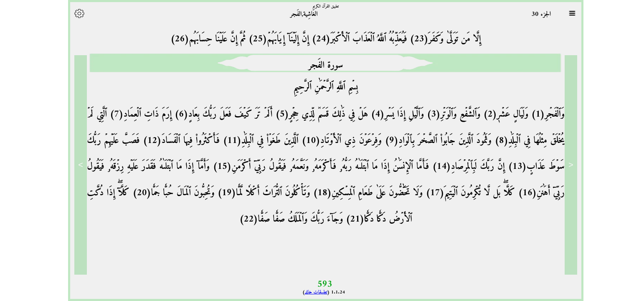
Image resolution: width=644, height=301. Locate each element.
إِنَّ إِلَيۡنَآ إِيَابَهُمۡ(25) (274, 39)
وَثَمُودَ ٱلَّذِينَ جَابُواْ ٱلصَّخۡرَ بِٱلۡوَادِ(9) (433, 141)
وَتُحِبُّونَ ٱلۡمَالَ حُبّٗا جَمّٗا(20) (168, 193)
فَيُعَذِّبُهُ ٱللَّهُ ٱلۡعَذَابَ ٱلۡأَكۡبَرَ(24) (354, 39)
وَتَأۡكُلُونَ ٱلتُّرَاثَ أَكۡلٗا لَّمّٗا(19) (259, 193)
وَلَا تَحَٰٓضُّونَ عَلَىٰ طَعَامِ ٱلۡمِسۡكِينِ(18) (363, 193)
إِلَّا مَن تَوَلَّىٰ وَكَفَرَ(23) (440, 39)
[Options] (76, 13)
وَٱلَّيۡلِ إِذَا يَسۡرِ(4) (392, 114)
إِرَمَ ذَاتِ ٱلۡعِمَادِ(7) (136, 114)
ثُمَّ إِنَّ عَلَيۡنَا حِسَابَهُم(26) (204, 39)
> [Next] (77, 165)
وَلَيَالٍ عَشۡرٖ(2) (501, 114)
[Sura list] (568, 13)
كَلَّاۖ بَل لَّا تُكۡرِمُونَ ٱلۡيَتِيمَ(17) (465, 193)
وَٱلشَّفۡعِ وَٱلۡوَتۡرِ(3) (448, 114)
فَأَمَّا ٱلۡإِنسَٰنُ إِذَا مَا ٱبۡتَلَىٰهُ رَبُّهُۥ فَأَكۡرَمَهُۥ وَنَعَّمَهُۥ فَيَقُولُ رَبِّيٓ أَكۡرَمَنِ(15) (316, 167)
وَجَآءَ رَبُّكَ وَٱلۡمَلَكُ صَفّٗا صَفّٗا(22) (287, 219)
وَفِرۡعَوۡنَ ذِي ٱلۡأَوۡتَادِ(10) (336, 141)
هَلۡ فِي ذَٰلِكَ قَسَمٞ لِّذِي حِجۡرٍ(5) (317, 114)
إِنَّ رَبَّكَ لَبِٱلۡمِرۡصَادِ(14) (463, 167)
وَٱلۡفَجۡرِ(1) (543, 114)
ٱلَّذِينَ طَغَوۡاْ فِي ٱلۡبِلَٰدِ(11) (255, 141)
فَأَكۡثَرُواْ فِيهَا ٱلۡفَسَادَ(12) (176, 141)
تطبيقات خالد (312, 292)
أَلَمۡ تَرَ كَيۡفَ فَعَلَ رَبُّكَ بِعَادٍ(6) (218, 114)
